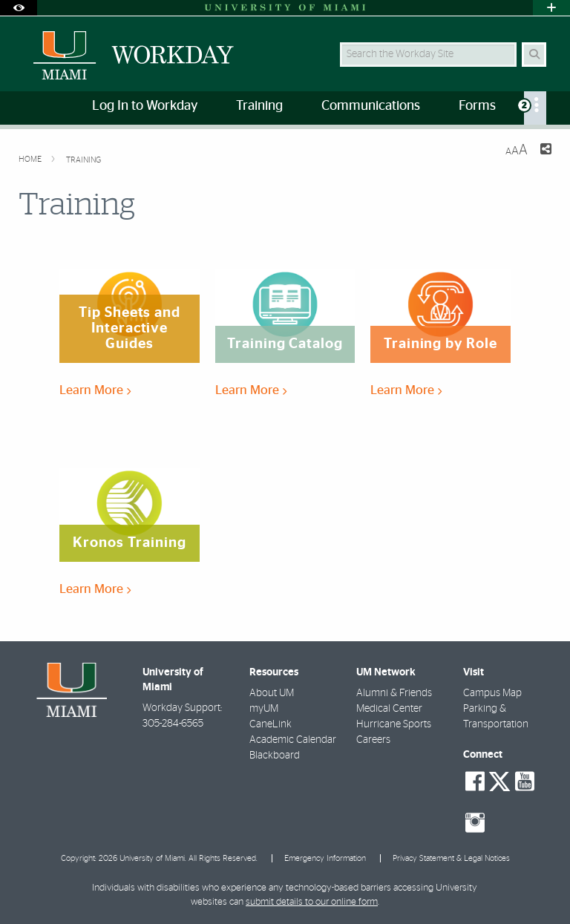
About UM (272, 693)
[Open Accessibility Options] (19, 8)
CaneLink (271, 724)
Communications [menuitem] (371, 106)
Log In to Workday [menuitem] (145, 106)
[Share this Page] (546, 151)
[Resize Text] (517, 150)
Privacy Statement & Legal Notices (451, 858)
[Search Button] (534, 55)
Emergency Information (325, 858)
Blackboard (275, 756)
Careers (373, 740)
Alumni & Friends (394, 693)
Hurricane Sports (394, 724)
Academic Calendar (293, 740)
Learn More (95, 390)
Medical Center (389, 709)
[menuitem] (535, 108)
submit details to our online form (312, 902)
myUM (264, 709)
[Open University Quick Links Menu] (551, 8)
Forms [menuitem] (477, 106)
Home (31, 159)
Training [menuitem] (259, 106)
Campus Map (492, 693)
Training (83, 160)
